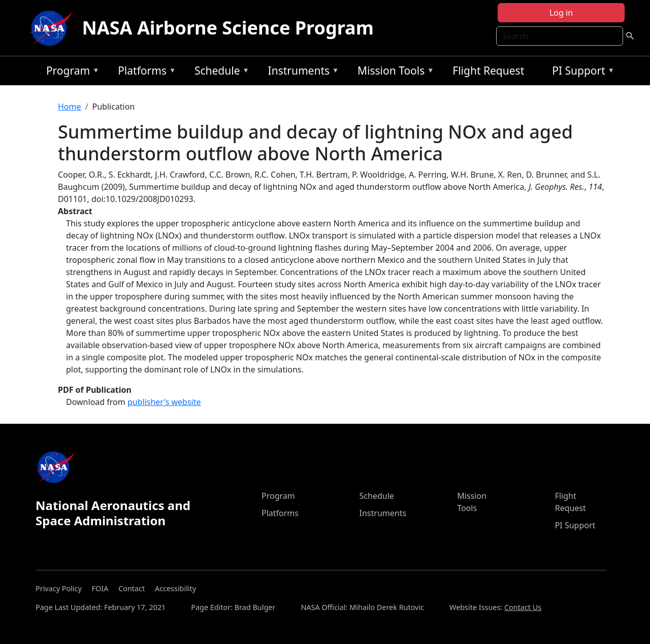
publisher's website (164, 402)
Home (70, 107)
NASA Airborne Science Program (228, 28)
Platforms (144, 72)
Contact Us (523, 607)
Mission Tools (393, 72)
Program (70, 72)
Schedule (219, 72)
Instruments (301, 72)
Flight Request (488, 71)
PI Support (581, 72)
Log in (561, 13)
